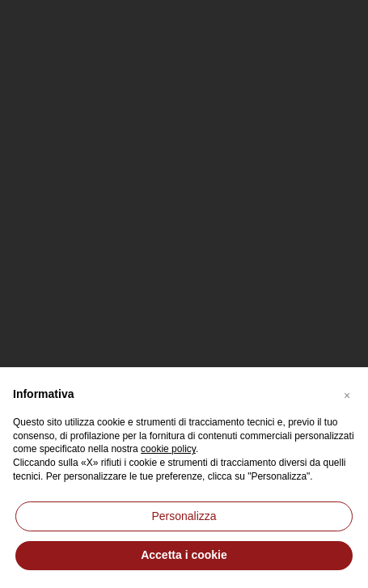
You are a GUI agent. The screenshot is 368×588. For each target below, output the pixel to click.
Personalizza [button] (184, 516)
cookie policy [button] (168, 449)
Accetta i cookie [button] (184, 555)
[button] (347, 393)
